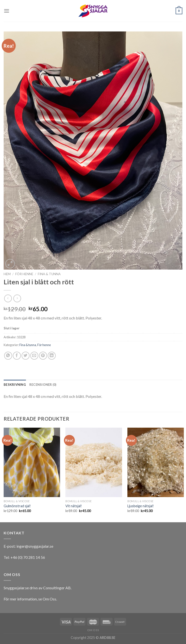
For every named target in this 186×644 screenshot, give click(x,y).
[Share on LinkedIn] (52, 356)
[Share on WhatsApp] (8, 356)
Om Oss (49, 599)
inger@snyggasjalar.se (35, 546)
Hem (7, 274)
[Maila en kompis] (34, 356)
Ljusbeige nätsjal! (141, 506)
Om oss (93, 630)
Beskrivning (15, 385)
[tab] (15, 385)
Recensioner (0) (43, 385)
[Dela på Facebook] (17, 356)
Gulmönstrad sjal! (17, 506)
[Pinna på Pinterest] (43, 356)
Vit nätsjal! (74, 506)
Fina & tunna (49, 274)
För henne (24, 274)
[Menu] (7, 11)
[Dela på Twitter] (26, 356)
